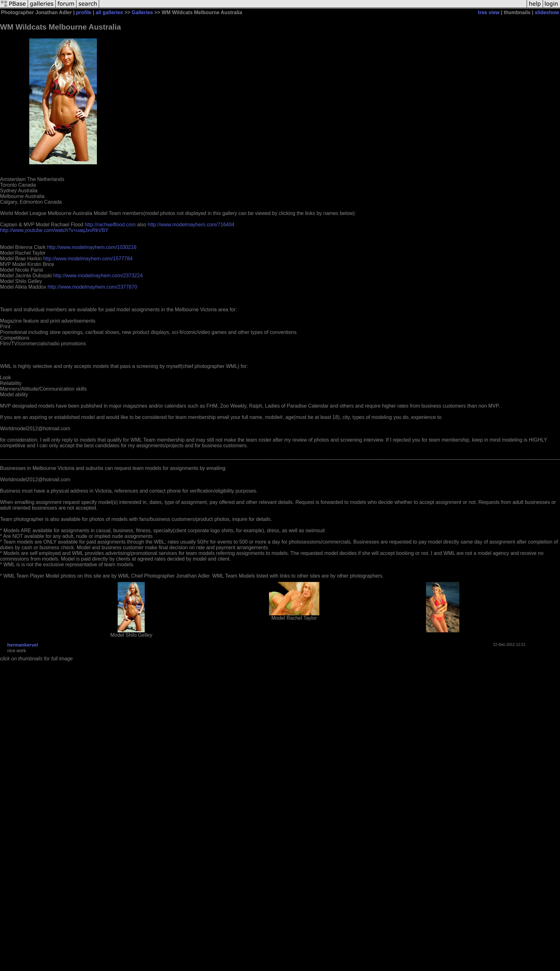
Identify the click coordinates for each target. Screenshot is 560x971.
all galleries (109, 12)
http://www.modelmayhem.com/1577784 (88, 259)
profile (84, 12)
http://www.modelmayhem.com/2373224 (98, 276)
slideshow (547, 12)
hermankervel (23, 645)
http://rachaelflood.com (110, 225)
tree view (489, 12)
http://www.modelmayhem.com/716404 (191, 225)
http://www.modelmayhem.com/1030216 (92, 247)
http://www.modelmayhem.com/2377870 (92, 287)
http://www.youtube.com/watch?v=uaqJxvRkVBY (54, 230)
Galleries (143, 12)
